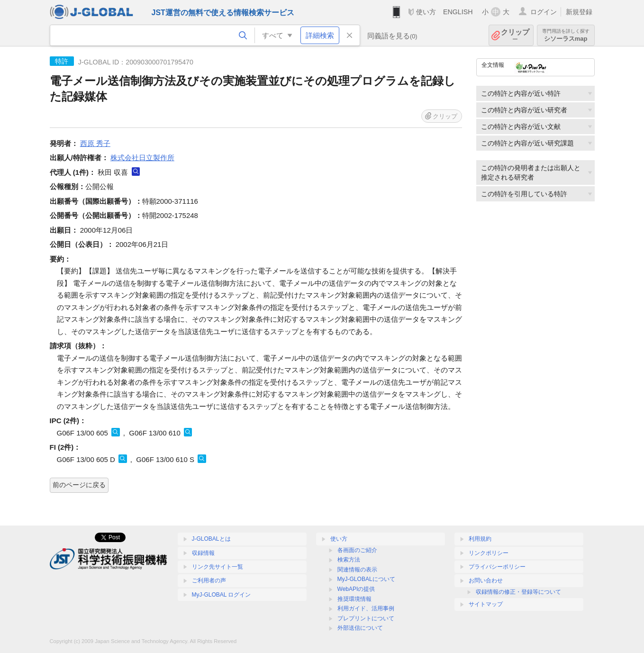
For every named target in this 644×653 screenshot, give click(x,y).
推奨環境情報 (354, 599)
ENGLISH (458, 12)
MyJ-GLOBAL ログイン (222, 595)
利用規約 (480, 539)
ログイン (544, 12)
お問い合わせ (486, 580)
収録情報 (203, 553)
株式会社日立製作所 (142, 158)
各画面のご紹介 (357, 550)
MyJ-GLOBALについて (366, 579)
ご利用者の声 (209, 580)
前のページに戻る (79, 485)
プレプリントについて (366, 618)
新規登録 (579, 12)
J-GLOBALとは (211, 539)
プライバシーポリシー (497, 567)
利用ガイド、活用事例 (366, 608)
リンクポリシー (489, 553)
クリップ (515, 35)
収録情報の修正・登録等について (518, 592)
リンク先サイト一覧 (218, 567)
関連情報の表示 (357, 570)
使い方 (426, 12)
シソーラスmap (566, 35)
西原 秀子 (95, 143)
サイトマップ (486, 604)
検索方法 (349, 560)
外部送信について (360, 628)
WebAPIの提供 (356, 589)
